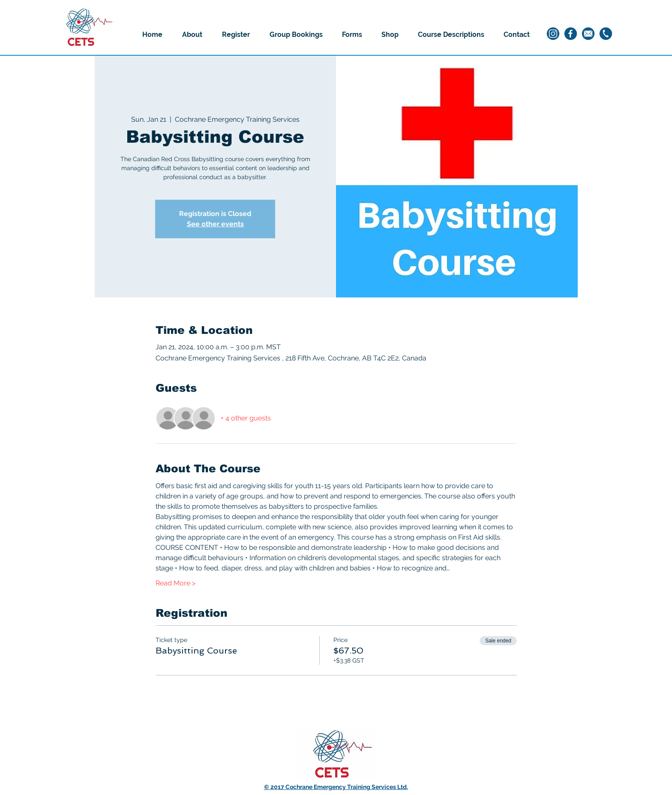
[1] (553, 34)
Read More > (175, 583)
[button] (192, 35)
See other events (215, 224)
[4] (588, 34)
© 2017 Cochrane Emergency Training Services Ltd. (336, 787)
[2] (571, 34)
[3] (606, 34)
